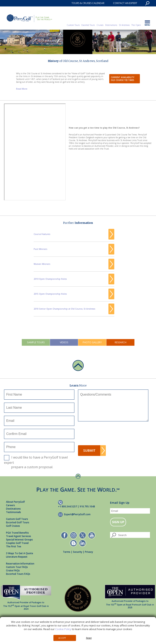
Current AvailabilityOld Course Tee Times (123, 79)
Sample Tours (36, 342)
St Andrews (124, 25)
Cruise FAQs (13, 570)
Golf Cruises (13, 526)
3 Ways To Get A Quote (20, 553)
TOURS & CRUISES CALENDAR (88, 3)
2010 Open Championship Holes (50, 279)
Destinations (111, 25)
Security (78, 552)
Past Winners (41, 249)
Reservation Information (20, 564)
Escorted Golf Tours (18, 522)
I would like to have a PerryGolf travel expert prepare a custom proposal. (36, 462)
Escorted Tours (88, 25)
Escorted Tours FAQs (18, 574)
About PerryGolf (15, 502)
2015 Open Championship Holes (50, 294)
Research (121, 342)
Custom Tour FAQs (17, 567)
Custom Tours (73, 25)
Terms (67, 552)
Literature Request (17, 557)
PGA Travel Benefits (17, 533)
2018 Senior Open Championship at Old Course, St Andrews (64, 309)
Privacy (89, 552)
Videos (64, 342)
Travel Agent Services (19, 536)
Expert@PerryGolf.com (77, 514)
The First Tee (14, 546)
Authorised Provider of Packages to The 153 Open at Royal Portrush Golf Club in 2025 (130, 600)
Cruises (100, 25)
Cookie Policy (63, 629)
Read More (22, 89)
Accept (62, 638)
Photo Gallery (92, 342)
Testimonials (14, 512)
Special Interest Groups (19, 540)
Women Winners (42, 264)
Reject (89, 638)
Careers (10, 505)
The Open (136, 25)
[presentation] (109, 435)
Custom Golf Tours (17, 519)
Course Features (42, 234)
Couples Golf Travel (17, 543)
